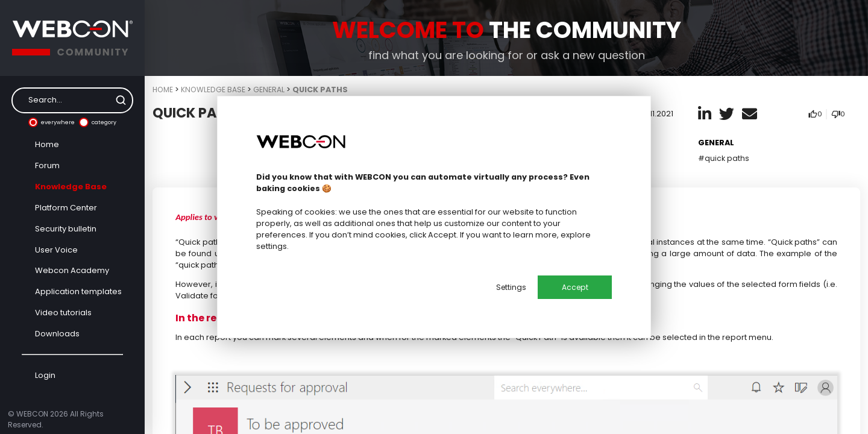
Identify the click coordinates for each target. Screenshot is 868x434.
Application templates (78, 291)
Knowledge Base (71, 187)
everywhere (52, 122)
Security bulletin (66, 229)
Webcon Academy (72, 270)
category (98, 122)
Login (45, 375)
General (273, 90)
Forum (47, 165)
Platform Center (66, 208)
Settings (509, 287)
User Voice (56, 250)
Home (47, 144)
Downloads (57, 334)
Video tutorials (63, 313)
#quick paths (724, 158)
